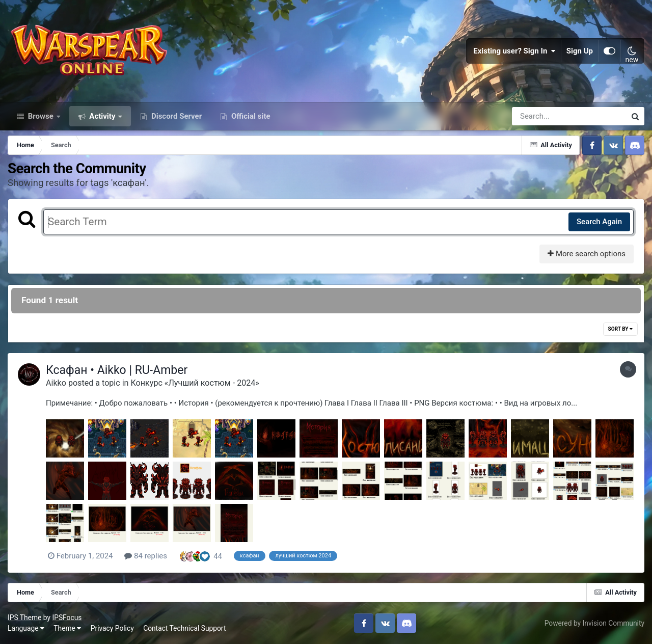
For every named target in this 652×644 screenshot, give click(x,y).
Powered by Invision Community (594, 623)
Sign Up (580, 51)
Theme (67, 628)
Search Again (599, 222)
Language (26, 628)
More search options (587, 254)
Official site (250, 116)
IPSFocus (67, 618)
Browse (41, 116)
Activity (103, 116)
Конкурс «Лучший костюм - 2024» (195, 383)
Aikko (56, 383)
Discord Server (175, 116)
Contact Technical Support (184, 628)
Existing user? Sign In (514, 51)
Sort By (620, 329)
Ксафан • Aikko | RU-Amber (117, 370)
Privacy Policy (112, 628)
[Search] (540, 116)
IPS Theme (24, 618)
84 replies (146, 556)
